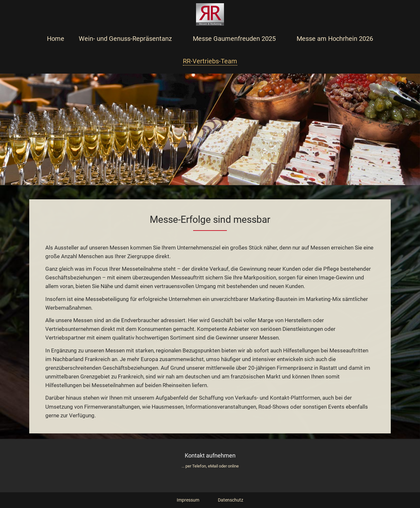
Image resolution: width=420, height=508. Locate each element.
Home (56, 39)
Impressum (188, 500)
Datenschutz (231, 500)
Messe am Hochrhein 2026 (335, 39)
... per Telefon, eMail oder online (210, 466)
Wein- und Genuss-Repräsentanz (125, 39)
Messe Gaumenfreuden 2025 (234, 39)
